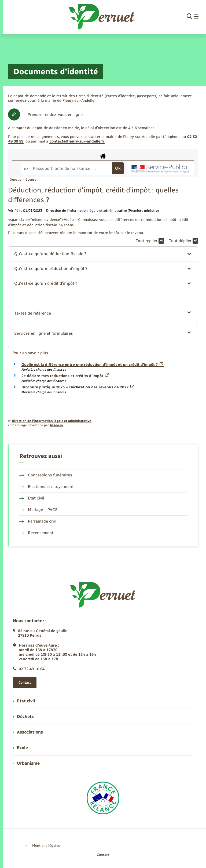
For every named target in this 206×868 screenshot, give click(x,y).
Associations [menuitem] (28, 732)
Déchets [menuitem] (23, 716)
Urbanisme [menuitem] (26, 763)
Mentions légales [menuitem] (46, 846)
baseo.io (56, 425)
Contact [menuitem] (103, 855)
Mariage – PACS (38, 510)
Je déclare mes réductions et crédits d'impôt (65, 376)
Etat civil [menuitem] (24, 701)
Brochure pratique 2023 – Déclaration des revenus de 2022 (78, 387)
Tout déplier (183, 241)
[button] (103, 254)
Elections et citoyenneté (46, 487)
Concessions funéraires (46, 475)
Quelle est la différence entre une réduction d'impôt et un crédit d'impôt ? (92, 365)
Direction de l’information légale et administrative (51, 421)
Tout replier (150, 241)
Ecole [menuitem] (20, 748)
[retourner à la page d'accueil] (102, 17)
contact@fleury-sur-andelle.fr (77, 141)
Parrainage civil (38, 521)
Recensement (36, 533)
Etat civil (32, 498)
